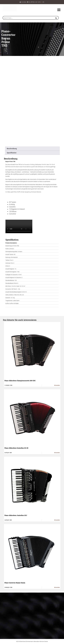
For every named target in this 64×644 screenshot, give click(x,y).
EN (43, 2)
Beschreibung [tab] (12, 149)
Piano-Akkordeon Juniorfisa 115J (16, 515)
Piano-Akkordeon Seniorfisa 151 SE (16, 448)
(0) (29, 2)
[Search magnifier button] (56, 18)
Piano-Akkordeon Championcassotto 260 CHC (20, 381)
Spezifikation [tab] (12, 153)
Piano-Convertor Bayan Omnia (15, 583)
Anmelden (23, 2)
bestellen (57, 385)
